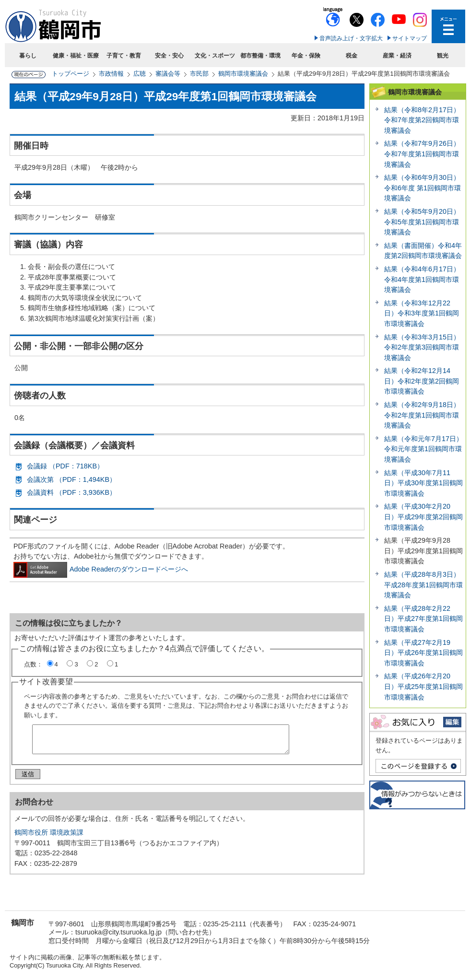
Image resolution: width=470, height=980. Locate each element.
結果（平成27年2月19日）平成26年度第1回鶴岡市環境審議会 (423, 653)
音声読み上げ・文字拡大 (351, 38)
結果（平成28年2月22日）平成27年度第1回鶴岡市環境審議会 (423, 619)
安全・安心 (169, 56)
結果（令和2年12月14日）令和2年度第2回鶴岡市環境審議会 (422, 381)
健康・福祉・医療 (76, 56)
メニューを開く (448, 26)
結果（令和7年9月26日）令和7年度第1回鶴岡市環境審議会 (422, 154)
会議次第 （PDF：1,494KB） (71, 479)
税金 (352, 56)
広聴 (140, 74)
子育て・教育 (124, 56)
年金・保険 (306, 56)
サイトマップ (410, 38)
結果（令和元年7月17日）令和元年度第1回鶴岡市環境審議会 (423, 449)
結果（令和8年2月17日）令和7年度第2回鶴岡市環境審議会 (422, 120)
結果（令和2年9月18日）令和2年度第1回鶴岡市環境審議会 (422, 415)
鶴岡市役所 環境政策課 (49, 836)
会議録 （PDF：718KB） (65, 466)
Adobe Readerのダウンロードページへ (101, 569)
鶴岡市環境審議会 (243, 74)
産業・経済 (397, 56)
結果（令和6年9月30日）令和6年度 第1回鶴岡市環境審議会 (423, 188)
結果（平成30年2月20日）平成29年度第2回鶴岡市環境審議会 (423, 517)
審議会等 (168, 74)
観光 (443, 56)
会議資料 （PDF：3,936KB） (71, 492)
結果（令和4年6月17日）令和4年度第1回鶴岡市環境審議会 (422, 279)
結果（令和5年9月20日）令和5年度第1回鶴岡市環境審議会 (422, 222)
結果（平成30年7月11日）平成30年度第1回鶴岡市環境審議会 (423, 483)
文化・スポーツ (215, 56)
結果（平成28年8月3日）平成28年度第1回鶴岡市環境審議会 (423, 585)
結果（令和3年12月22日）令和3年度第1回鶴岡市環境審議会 (422, 313)
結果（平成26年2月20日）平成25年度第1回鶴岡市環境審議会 (423, 686)
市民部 (199, 74)
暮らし (28, 56)
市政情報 (111, 74)
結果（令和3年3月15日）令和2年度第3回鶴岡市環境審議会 (422, 347)
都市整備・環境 (260, 56)
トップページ (70, 74)
